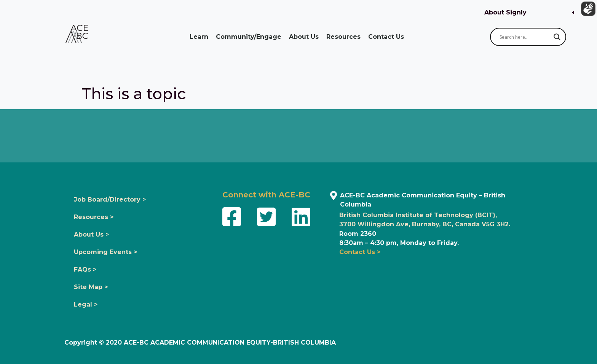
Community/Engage (249, 37)
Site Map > (91, 287)
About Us (304, 37)
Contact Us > (360, 252)
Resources (343, 37)
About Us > (91, 234)
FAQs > (85, 269)
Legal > (86, 304)
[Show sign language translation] (586, 11)
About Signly (505, 12)
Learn (199, 37)
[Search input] (525, 37)
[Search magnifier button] (557, 37)
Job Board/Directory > (110, 199)
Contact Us (386, 37)
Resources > (94, 217)
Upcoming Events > (105, 252)
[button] (529, 13)
